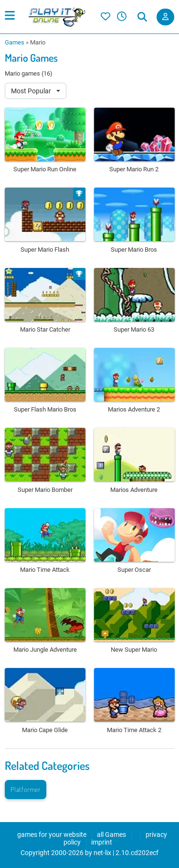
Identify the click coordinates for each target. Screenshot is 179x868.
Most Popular (32, 91)
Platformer (26, 789)
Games (15, 42)
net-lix (102, 853)
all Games (111, 835)
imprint (102, 842)
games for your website (52, 835)
